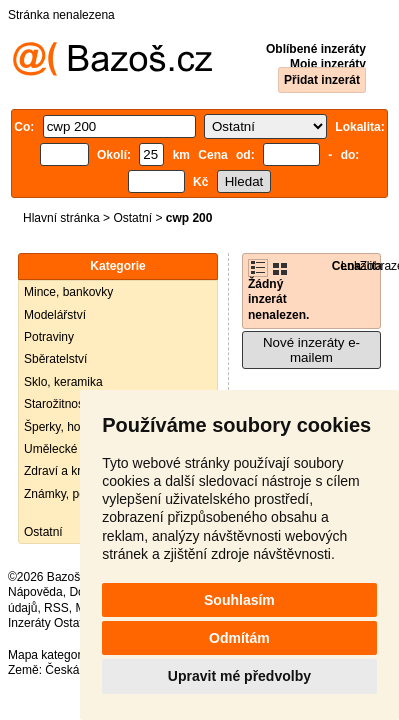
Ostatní (132, 218)
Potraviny (49, 337)
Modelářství (55, 315)
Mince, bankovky (68, 292)
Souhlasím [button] (239, 600)
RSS (56, 608)
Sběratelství (55, 359)
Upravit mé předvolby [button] (239, 676)
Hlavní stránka (61, 218)
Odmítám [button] (239, 638)
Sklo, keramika (63, 382)
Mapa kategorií (47, 655)
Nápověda (35, 592)
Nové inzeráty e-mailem (311, 350)
